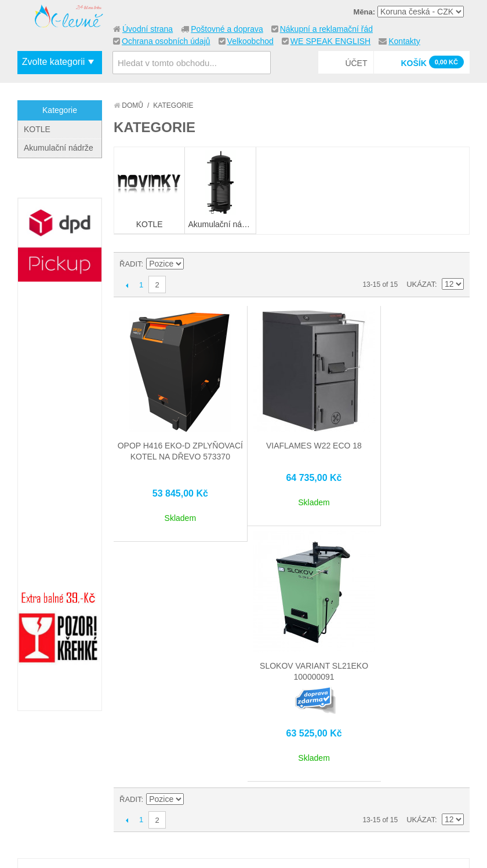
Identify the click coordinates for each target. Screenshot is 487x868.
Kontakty (404, 41)
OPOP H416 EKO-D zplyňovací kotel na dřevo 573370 (172, 444)
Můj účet (254, 778)
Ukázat (421, 284)
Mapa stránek (166, 778)
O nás (40, 765)
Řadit (130, 264)
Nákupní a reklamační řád (326, 29)
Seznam (455, 264)
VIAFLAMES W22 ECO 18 (291, 432)
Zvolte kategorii (54, 62)
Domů (128, 105)
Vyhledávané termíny (182, 792)
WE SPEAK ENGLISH (330, 41)
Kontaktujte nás (63, 779)
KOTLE (37, 129)
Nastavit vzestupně (195, 264)
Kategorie (60, 110)
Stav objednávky (270, 792)
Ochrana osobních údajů (166, 41)
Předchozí (127, 285)
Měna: (365, 12)
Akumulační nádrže (59, 148)
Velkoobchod (250, 41)
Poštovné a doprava (227, 29)
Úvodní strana (148, 29)
